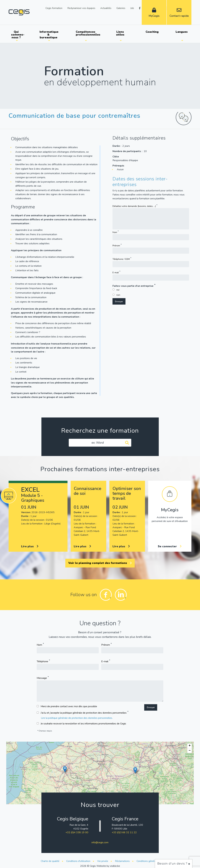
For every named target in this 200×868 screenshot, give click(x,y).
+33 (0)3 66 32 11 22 (124, 832)
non (118, 295)
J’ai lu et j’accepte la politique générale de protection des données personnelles (84, 713)
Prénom (116, 246)
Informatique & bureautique (49, 35)
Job (132, 8)
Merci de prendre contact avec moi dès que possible (69, 706)
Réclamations (122, 861)
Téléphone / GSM (121, 259)
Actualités (106, 8)
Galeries (121, 8)
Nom (115, 232)
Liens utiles (120, 33)
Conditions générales (148, 861)
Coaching (152, 32)
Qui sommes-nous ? (18, 35)
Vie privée (103, 861)
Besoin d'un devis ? (174, 864)
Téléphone (42, 661)
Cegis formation (54, 8)
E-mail (116, 273)
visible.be (115, 866)
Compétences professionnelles (87, 33)
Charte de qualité (50, 861)
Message (42, 678)
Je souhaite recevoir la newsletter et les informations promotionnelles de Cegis (83, 724)
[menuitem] (17, 35)
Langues (182, 32)
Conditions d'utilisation (78, 861)
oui (118, 290)
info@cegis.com (100, 842)
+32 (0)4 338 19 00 (77, 832)
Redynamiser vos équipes (81, 8)
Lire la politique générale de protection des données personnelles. (77, 718)
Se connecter (170, 546)
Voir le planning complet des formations (100, 563)
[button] (65, 769)
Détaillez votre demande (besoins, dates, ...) (134, 206)
